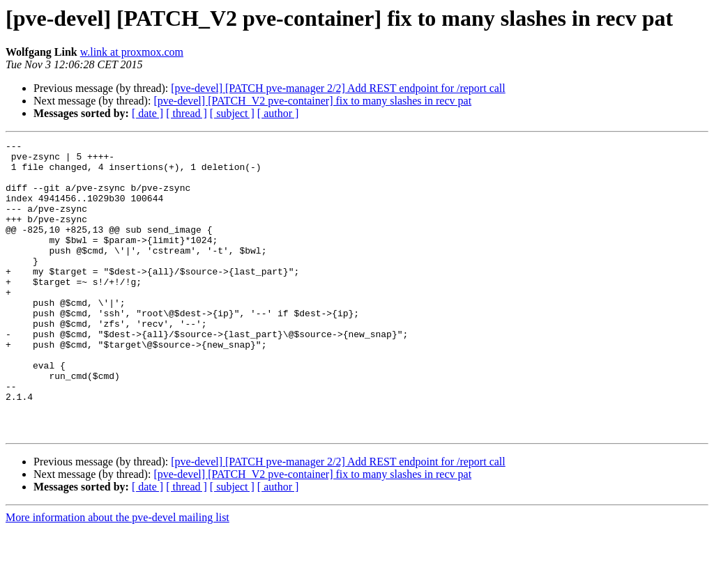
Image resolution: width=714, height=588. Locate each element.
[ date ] (147, 113)
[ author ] (278, 113)
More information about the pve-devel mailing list (117, 576)
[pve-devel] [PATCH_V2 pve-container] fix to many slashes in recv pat (312, 101)
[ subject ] (232, 113)
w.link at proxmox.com (132, 52)
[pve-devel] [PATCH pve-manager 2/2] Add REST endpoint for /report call (338, 88)
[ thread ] (187, 113)
